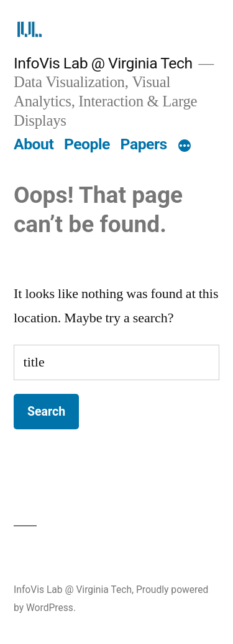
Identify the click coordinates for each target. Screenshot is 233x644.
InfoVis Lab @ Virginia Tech (103, 63)
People (87, 144)
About (34, 144)
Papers (144, 144)
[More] (185, 147)
